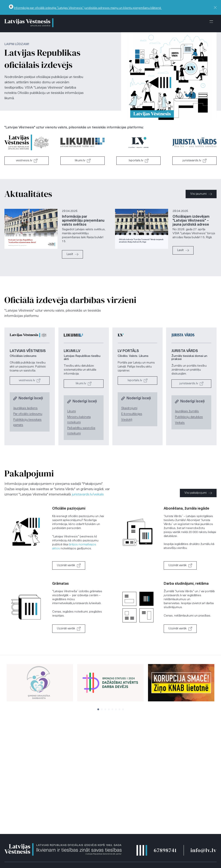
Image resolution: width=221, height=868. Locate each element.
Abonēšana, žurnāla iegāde (186, 509)
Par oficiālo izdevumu (28, 414)
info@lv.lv (204, 850)
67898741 (165, 850)
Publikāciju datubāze (189, 417)
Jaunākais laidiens (25, 408)
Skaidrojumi (129, 408)
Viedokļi (127, 420)
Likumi (72, 411)
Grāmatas (61, 584)
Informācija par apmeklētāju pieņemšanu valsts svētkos (83, 221)
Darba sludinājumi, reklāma (186, 584)
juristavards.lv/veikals (88, 495)
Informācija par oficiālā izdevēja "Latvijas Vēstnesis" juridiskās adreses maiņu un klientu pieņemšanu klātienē (88, 8)
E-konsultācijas (132, 414)
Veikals (180, 423)
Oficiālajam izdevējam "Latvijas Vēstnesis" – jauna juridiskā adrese (191, 221)
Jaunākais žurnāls (187, 411)
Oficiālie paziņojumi (69, 509)
